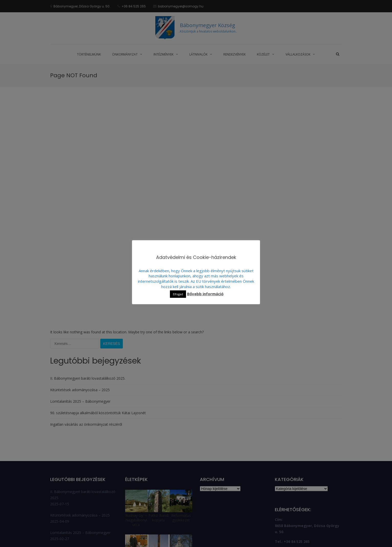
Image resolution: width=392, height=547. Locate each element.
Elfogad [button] (178, 294)
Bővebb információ (205, 294)
